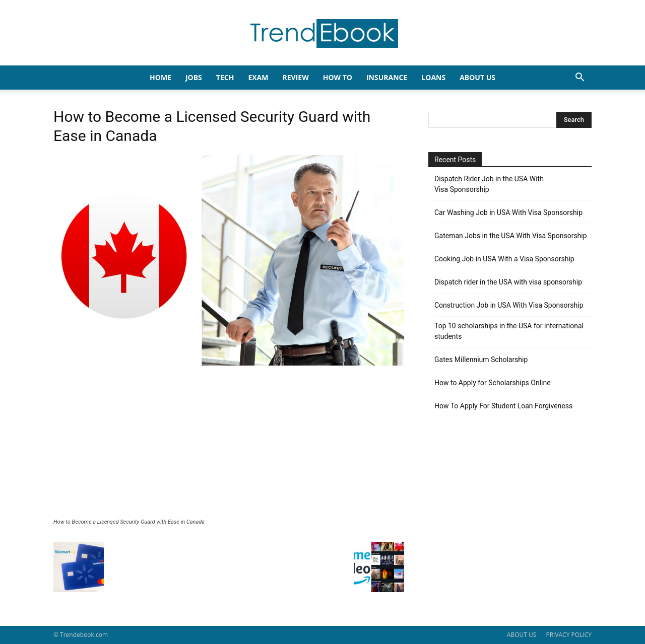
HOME (160, 77)
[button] (579, 78)
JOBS (194, 77)
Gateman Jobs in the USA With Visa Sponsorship (511, 236)
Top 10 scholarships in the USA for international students (509, 331)
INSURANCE (387, 77)
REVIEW (295, 77)
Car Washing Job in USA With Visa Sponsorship (508, 212)
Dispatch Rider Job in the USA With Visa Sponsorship (489, 184)
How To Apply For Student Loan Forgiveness (503, 406)
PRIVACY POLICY (569, 635)
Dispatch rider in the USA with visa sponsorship (508, 282)
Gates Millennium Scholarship (481, 360)
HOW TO (338, 77)
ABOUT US (522, 635)
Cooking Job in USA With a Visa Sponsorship (504, 259)
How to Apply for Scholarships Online (493, 383)
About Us (477, 77)
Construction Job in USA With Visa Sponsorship (509, 305)
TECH (225, 77)
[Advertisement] (229, 443)
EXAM (258, 77)
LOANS (433, 77)
